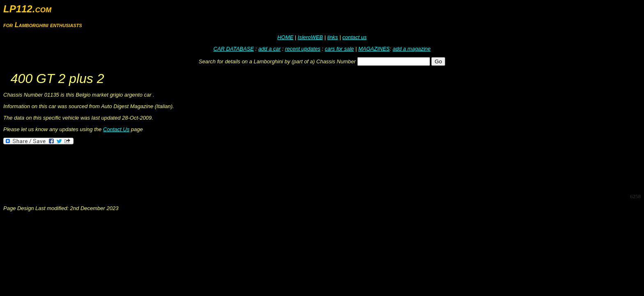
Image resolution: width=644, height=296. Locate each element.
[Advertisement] (153, 168)
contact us (354, 37)
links (333, 37)
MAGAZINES (374, 49)
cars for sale (339, 49)
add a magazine (412, 49)
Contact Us (116, 129)
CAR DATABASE (234, 49)
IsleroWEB (310, 37)
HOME (285, 37)
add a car (269, 49)
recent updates (303, 49)
